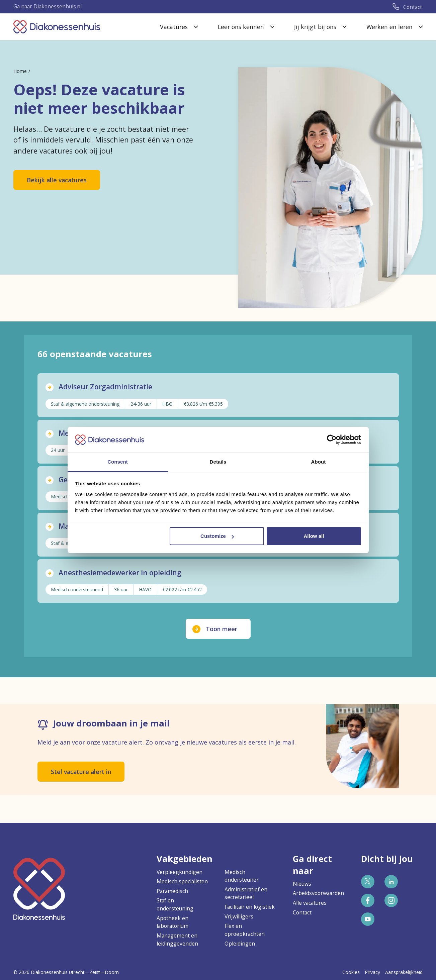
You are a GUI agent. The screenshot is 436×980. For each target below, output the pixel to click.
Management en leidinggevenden (177, 940)
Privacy (372, 972)
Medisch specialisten (182, 881)
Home (20, 71)
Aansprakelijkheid (404, 972)
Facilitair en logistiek (250, 907)
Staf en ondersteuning (175, 904)
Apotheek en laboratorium (172, 922)
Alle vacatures (310, 903)
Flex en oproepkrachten (245, 930)
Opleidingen (240, 944)
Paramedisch (172, 891)
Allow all (314, 536)
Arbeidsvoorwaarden (318, 893)
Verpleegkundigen (180, 872)
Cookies (351, 972)
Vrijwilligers (239, 916)
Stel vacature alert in (81, 773)
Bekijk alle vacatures (57, 180)
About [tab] (319, 462)
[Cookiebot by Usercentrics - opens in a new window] (332, 439)
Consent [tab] (118, 462)
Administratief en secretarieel (246, 893)
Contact (302, 912)
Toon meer (222, 630)
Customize (217, 536)
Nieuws (302, 884)
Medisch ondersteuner (242, 876)
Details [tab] (218, 462)
